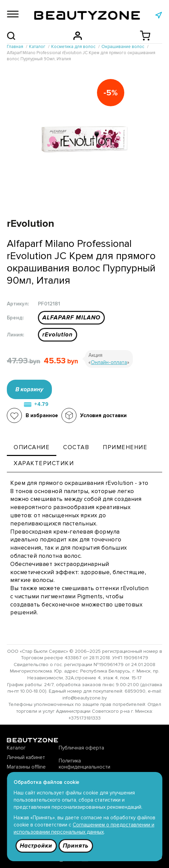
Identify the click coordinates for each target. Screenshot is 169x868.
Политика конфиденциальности (84, 764)
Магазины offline (26, 767)
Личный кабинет (26, 757)
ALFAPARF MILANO (71, 318)
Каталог (16, 748)
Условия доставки (103, 415)
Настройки (36, 846)
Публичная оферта (81, 748)
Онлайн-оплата (109, 362)
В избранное (42, 415)
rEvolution (58, 335)
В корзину (29, 389)
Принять (76, 846)
